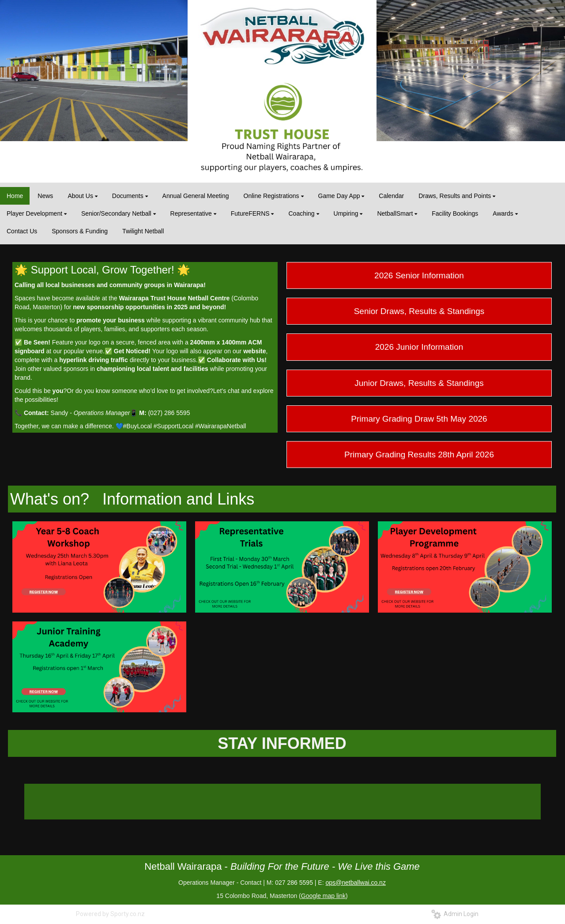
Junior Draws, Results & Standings (419, 383)
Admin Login (455, 914)
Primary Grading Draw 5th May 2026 (419, 419)
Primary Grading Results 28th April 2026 (419, 455)
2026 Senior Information (419, 275)
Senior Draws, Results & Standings (419, 311)
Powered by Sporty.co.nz (110, 914)
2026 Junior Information (419, 347)
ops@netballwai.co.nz (355, 883)
